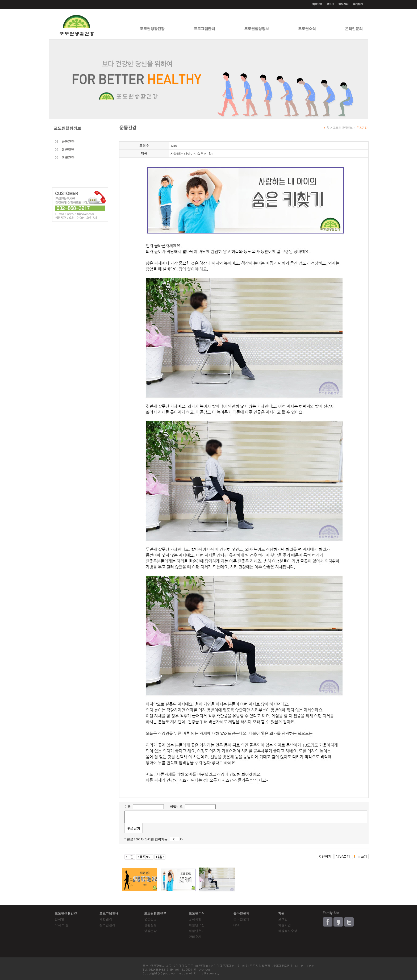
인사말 (60, 919)
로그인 (283, 919)
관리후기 (195, 937)
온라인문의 (241, 919)
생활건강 (68, 157)
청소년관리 (107, 925)
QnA (237, 925)
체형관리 (106, 919)
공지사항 (195, 919)
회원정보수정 (288, 931)
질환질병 (68, 149)
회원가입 (285, 925)
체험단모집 (197, 925)
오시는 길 (62, 925)
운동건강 (68, 141)
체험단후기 (197, 931)
